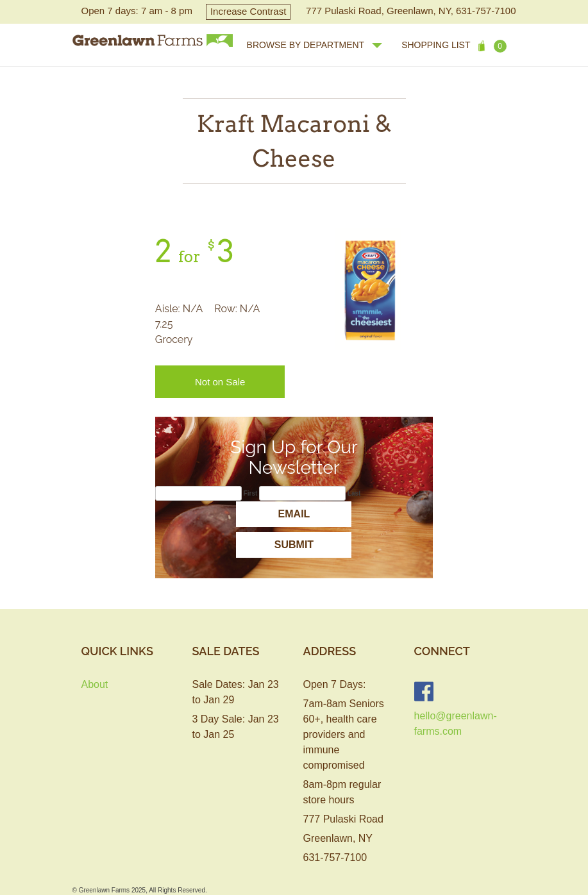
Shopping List (454, 46)
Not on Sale (220, 382)
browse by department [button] (315, 45)
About (95, 684)
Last (354, 493)
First (251, 493)
